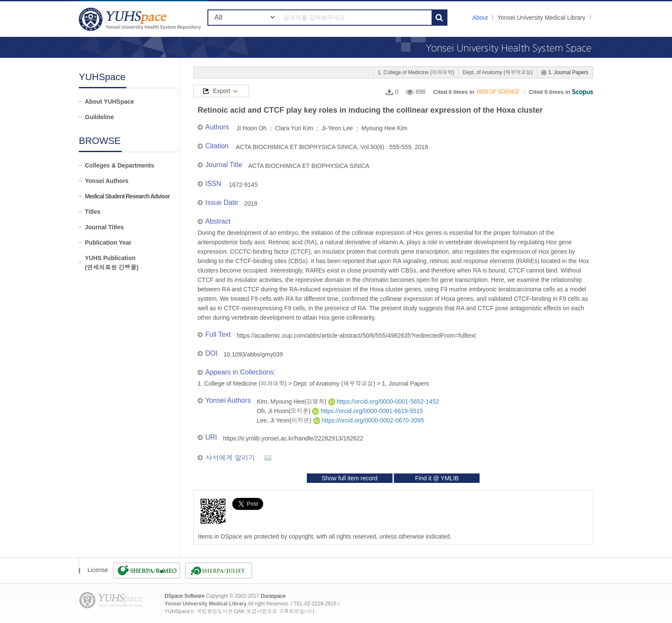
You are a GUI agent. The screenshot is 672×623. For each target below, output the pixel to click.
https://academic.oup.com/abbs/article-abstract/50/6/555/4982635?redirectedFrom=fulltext (356, 335)
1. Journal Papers (568, 72)
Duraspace (273, 596)
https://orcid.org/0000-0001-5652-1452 (384, 401)
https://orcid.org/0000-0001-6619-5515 (367, 411)
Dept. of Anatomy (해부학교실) (498, 72)
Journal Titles (104, 227)
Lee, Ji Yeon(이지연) (285, 420)
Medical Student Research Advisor (127, 196)
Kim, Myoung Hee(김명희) (292, 401)
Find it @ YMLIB (437, 478)
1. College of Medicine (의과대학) (416, 72)
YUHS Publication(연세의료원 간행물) (112, 263)
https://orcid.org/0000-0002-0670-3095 (369, 420)
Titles (93, 212)
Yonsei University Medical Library (541, 18)
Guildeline (99, 117)
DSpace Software (184, 596)
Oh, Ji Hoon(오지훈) (284, 411)
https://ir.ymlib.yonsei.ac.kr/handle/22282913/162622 (293, 438)
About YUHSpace (109, 102)
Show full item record (349, 478)
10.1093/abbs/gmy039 (253, 354)
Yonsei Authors (107, 181)
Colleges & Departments (120, 165)
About (480, 18)
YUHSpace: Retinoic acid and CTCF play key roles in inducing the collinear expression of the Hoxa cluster (141, 19)
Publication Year (108, 243)
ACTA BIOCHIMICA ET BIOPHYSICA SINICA (309, 166)
